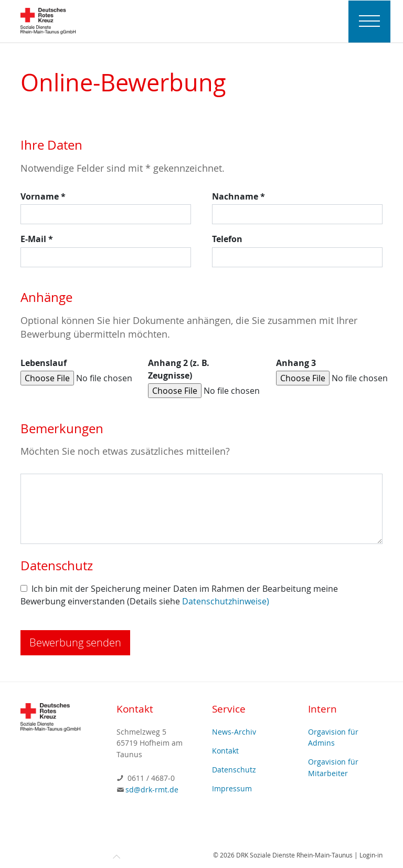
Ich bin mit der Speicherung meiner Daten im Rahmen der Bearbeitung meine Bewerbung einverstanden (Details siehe (179, 595)
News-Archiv (234, 732)
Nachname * (238, 196)
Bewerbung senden (75, 642)
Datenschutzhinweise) (226, 601)
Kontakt (225, 751)
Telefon (227, 239)
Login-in (371, 855)
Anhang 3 (296, 363)
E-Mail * (37, 239)
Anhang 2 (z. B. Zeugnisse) (179, 369)
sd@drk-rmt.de (152, 789)
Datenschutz (234, 770)
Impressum (232, 788)
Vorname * (43, 196)
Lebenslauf (44, 363)
